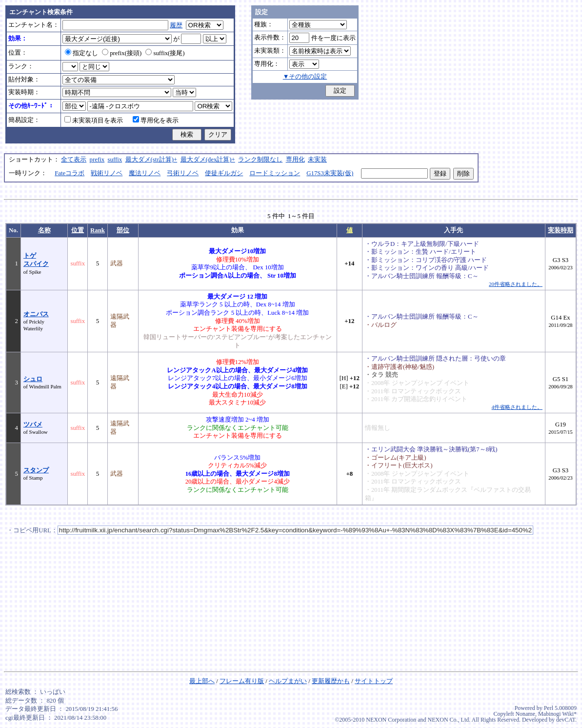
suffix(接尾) (165, 53)
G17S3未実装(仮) (330, 173)
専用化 (295, 160)
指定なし (81, 53)
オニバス (36, 314)
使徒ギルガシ (224, 173)
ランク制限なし (260, 160)
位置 (78, 230)
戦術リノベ (107, 173)
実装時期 (561, 230)
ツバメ (33, 425)
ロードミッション (275, 173)
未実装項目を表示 (94, 121)
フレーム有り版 (242, 681)
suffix (115, 160)
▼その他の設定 (305, 77)
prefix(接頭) (122, 53)
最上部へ (202, 681)
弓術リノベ (183, 173)
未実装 (317, 160)
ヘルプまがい (288, 681)
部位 (123, 230)
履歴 (176, 25)
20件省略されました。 (516, 284)
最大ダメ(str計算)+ (151, 160)
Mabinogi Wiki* (557, 714)
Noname (525, 714)
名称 (44, 230)
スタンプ (36, 470)
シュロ (33, 379)
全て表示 (74, 160)
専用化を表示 (156, 121)
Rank (98, 230)
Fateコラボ (70, 173)
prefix (97, 160)
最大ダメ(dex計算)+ (208, 160)
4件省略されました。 (517, 407)
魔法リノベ (145, 173)
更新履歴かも (331, 681)
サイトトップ (374, 681)
